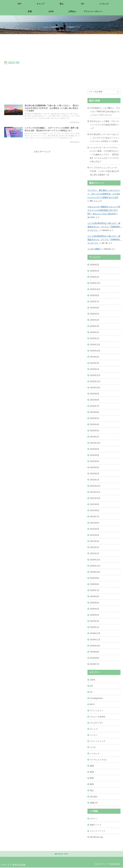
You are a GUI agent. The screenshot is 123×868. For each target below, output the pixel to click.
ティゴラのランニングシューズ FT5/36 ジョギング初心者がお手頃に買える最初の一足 (105, 171)
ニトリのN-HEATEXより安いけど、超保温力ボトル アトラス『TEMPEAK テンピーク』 (105, 227)
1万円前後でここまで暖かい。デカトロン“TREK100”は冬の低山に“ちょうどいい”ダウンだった (105, 111)
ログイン (94, 819)
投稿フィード (96, 825)
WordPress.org (96, 837)
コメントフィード (98, 831)
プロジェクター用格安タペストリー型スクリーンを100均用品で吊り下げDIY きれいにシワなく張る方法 (104, 210)
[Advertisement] (42, 83)
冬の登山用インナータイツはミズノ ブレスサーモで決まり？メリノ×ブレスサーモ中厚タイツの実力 (105, 138)
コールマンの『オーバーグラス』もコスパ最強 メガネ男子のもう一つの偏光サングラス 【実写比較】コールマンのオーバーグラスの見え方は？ (104, 155)
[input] (104, 92)
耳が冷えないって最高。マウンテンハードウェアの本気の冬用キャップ (104, 125)
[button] (118, 92)
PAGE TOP (61, 854)
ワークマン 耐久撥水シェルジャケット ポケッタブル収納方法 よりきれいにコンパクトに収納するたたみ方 (104, 194)
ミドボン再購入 (94, 249)
